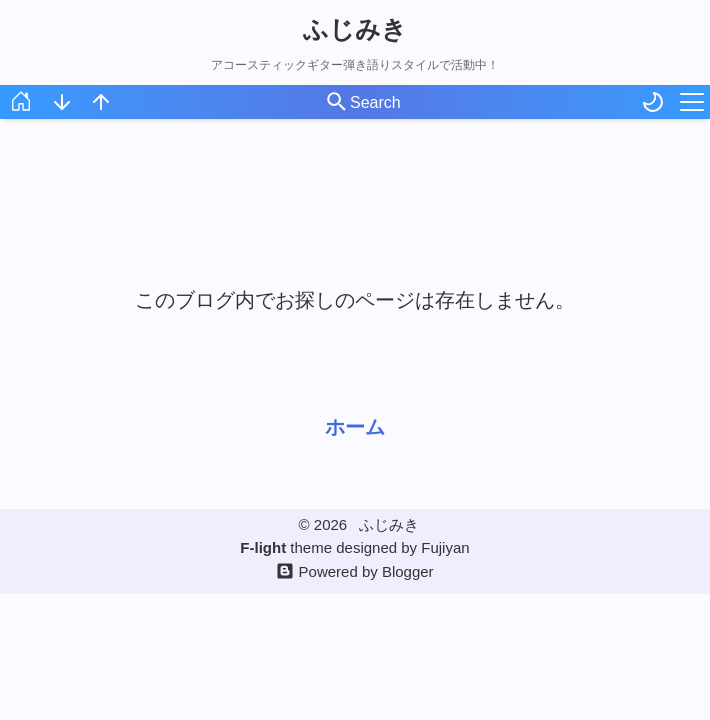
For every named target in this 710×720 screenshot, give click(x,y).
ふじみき (355, 29)
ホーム (355, 427)
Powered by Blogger (366, 571)
